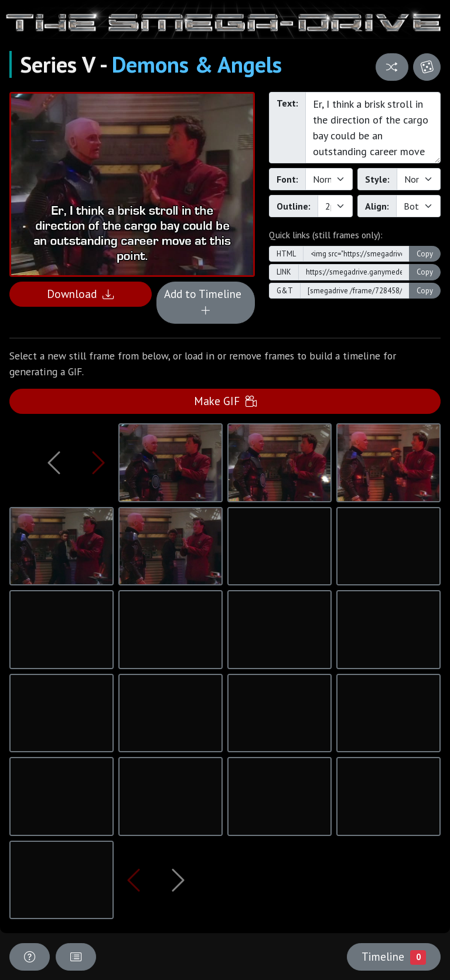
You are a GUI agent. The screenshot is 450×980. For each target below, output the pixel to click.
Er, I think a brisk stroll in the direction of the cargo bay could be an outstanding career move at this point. (373, 128)
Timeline (394, 957)
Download (80, 294)
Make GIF (225, 401)
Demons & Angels (197, 64)
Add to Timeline (206, 302)
